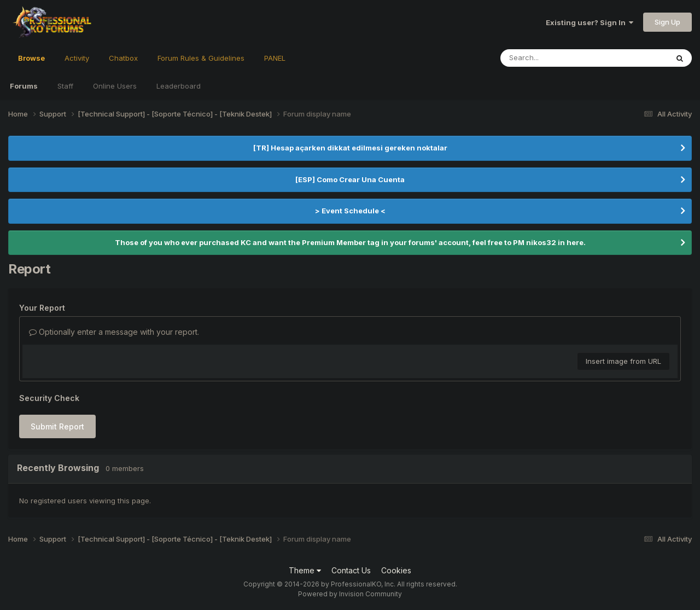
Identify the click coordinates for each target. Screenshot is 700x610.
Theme (305, 570)
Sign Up (667, 22)
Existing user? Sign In (590, 22)
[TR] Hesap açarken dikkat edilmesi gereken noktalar (350, 148)
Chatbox (123, 58)
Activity (77, 58)
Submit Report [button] (57, 426)
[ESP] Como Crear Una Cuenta (350, 179)
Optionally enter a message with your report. (114, 332)
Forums (24, 86)
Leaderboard (179, 86)
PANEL (275, 58)
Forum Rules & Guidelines (201, 58)
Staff (65, 86)
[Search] (554, 58)
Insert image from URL (623, 361)
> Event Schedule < (350, 211)
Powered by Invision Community (350, 594)
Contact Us (351, 570)
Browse (31, 63)
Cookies (396, 570)
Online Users (115, 86)
